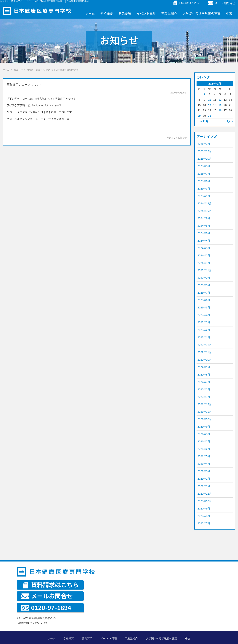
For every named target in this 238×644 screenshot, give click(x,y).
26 (220, 110)
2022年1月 (204, 397)
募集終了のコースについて (25, 85)
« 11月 (204, 121)
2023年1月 (204, 337)
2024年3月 (204, 248)
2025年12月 (205, 151)
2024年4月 (204, 241)
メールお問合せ (222, 3)
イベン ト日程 (109, 638)
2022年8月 (204, 375)
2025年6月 (204, 181)
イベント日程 (146, 13)
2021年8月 (204, 434)
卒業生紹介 (169, 13)
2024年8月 (204, 226)
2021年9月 (204, 427)
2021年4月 (204, 464)
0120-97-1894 (46, 607)
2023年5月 (204, 308)
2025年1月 (204, 196)
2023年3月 (204, 322)
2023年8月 (204, 285)
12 (220, 100)
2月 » (230, 121)
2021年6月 (204, 449)
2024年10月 (205, 211)
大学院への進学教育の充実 (202, 13)
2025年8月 (204, 166)
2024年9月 (204, 218)
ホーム (90, 13)
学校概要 (107, 13)
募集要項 (125, 13)
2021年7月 (204, 441)
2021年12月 (205, 404)
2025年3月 (204, 189)
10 (210, 100)
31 (210, 116)
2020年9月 (204, 509)
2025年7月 (204, 174)
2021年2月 (204, 479)
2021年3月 (204, 471)
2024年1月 (204, 263)
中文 (229, 13)
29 (199, 116)
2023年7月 (204, 293)
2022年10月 (205, 360)
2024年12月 (205, 203)
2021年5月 (204, 456)
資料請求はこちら (51, 585)
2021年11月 (205, 412)
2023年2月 (204, 330)
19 (220, 105)
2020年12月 (205, 494)
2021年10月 (205, 419)
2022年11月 (205, 352)
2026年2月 (204, 144)
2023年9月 (204, 278)
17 (210, 105)
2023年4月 (204, 315)
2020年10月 (205, 501)
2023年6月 (204, 300)
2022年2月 (204, 389)
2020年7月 (204, 523)
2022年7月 (204, 382)
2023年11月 (205, 270)
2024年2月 (204, 255)
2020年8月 (204, 516)
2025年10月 (205, 159)
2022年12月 (205, 345)
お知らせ (182, 138)
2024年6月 (204, 233)
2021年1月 (204, 486)
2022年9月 (204, 367)
